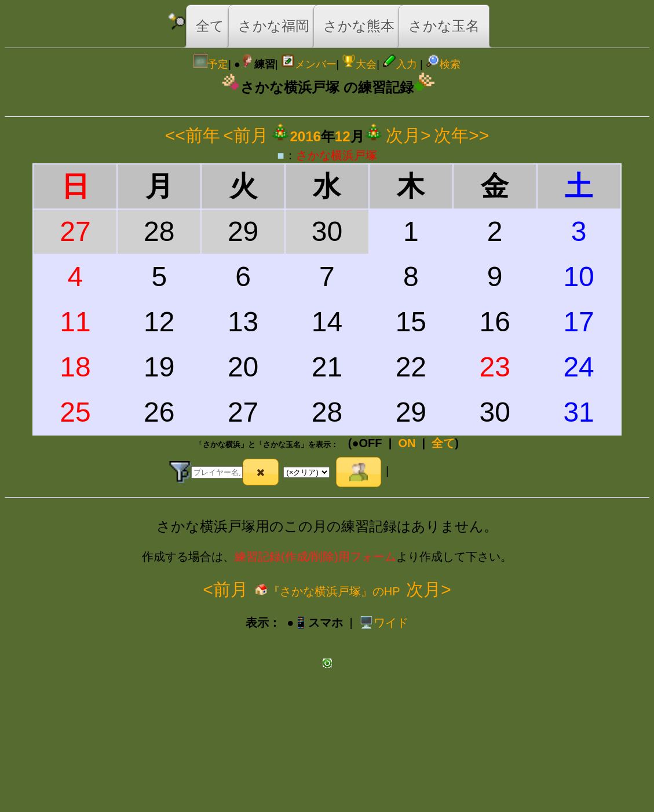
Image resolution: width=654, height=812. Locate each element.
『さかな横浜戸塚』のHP (327, 591)
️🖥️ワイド (384, 623)
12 (343, 136)
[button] (261, 472)
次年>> (461, 135)
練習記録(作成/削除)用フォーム (315, 557)
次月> (408, 135)
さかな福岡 (274, 26)
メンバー (309, 64)
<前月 (246, 135)
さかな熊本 (359, 26)
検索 (443, 64)
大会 (359, 64)
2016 (305, 136)
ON (407, 443)
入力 (400, 64)
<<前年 (193, 135)
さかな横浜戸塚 (337, 155)
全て (210, 26)
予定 (211, 64)
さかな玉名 (444, 26)
